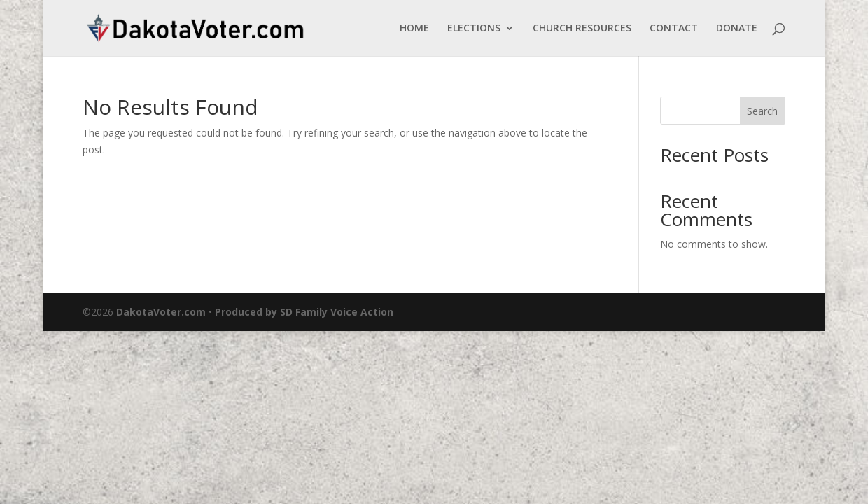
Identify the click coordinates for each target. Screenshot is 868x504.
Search (762, 111)
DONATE (737, 29)
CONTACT (674, 29)
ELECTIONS (474, 29)
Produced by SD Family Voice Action (304, 312)
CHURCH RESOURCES (582, 29)
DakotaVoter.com (161, 312)
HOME (414, 29)
